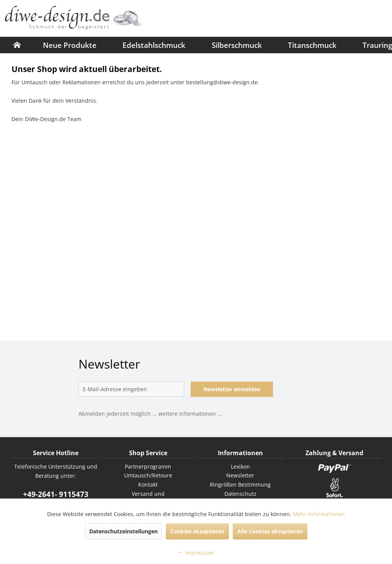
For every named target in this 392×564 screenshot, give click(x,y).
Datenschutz (240, 494)
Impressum (196, 553)
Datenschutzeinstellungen (123, 531)
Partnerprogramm (148, 466)
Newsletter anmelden (232, 389)
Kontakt (148, 484)
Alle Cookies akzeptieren (270, 531)
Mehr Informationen (319, 514)
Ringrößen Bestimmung (240, 484)
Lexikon (240, 466)
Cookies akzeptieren (197, 531)
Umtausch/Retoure (148, 475)
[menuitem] (17, 45)
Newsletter (240, 475)
